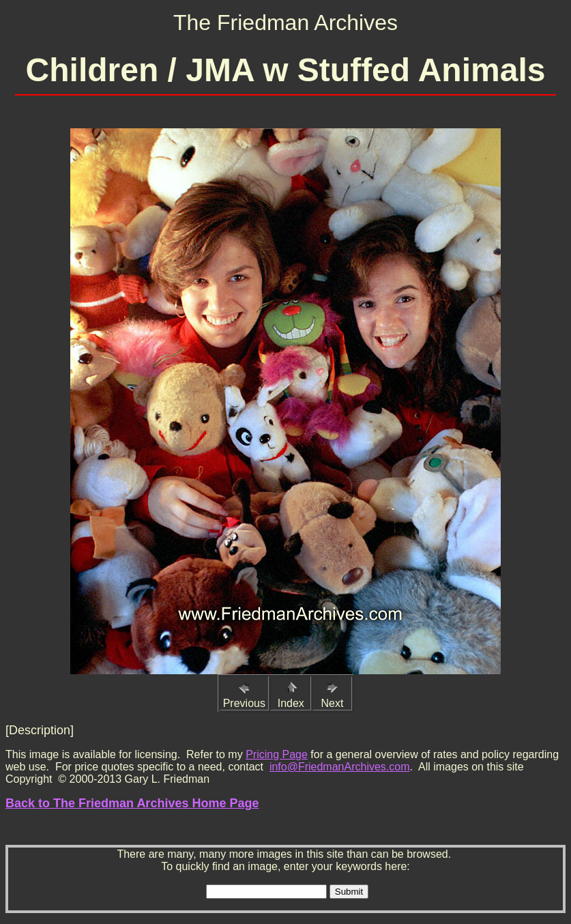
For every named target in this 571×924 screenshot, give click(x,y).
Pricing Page (277, 754)
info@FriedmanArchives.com (340, 767)
